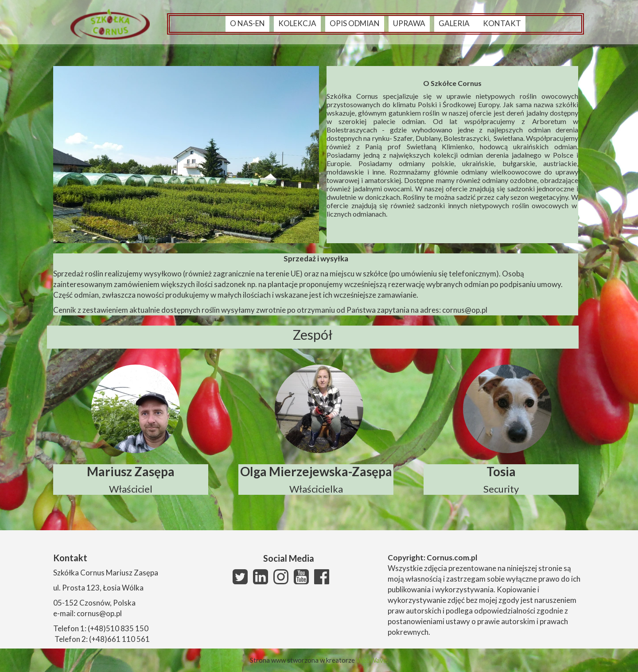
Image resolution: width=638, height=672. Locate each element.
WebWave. (372, 660)
